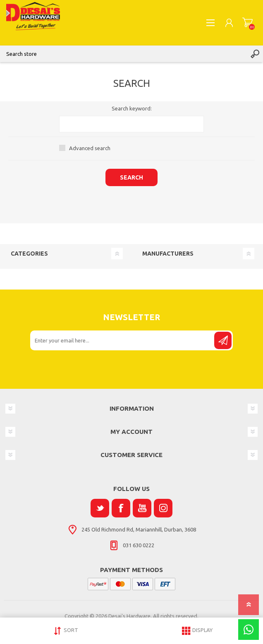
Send (223, 340)
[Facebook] (121, 508)
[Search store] (123, 54)
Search (255, 54)
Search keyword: (132, 108)
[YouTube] (142, 508)
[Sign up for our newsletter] (123, 340)
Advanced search (90, 148)
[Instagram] (163, 508)
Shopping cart (247, 23)
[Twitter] (100, 508)
